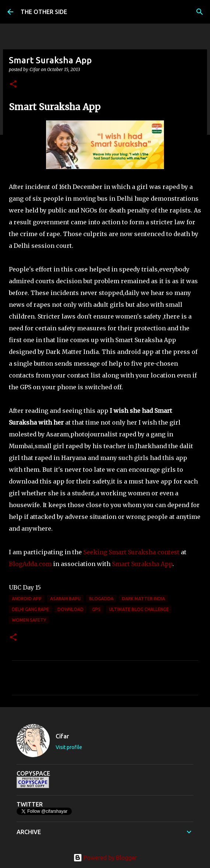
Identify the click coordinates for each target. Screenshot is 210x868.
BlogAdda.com (30, 564)
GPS (96, 609)
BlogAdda (101, 599)
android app (27, 599)
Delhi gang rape (30, 609)
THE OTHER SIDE (44, 12)
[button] (13, 85)
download (71, 609)
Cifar (62, 736)
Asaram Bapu (65, 599)
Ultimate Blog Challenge (139, 609)
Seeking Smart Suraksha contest (131, 552)
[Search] (200, 12)
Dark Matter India (143, 599)
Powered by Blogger (105, 858)
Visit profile (69, 747)
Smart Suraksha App (142, 564)
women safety (29, 620)
